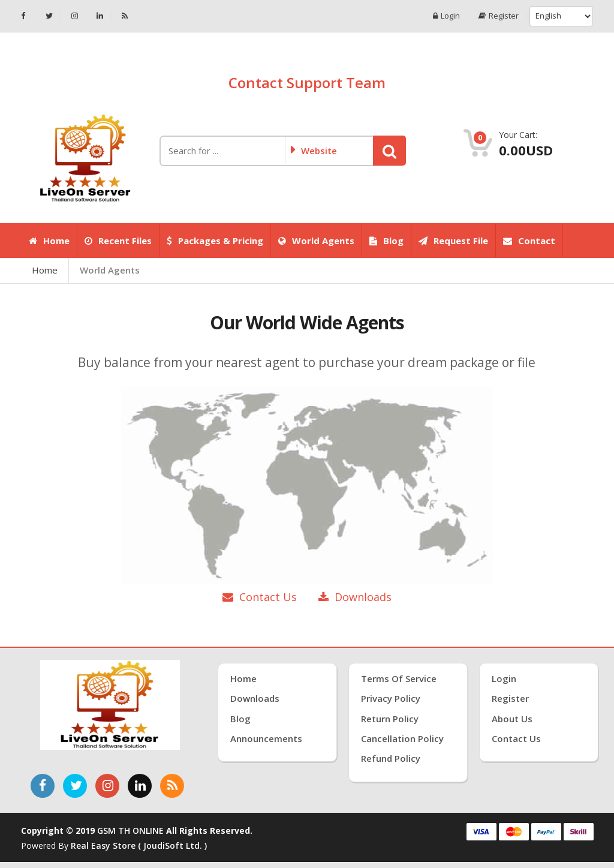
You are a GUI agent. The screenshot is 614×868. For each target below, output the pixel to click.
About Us (512, 719)
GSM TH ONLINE (130, 831)
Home (49, 241)
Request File (453, 241)
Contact (529, 241)
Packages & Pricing (215, 241)
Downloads (355, 597)
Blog (386, 241)
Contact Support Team (307, 82)
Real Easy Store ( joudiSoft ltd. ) (139, 846)
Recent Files (118, 241)
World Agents (316, 241)
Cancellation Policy (402, 738)
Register (499, 16)
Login (446, 16)
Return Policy (390, 719)
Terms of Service (399, 678)
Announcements (266, 738)
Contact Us (260, 597)
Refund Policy (391, 758)
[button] (389, 151)
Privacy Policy (391, 698)
